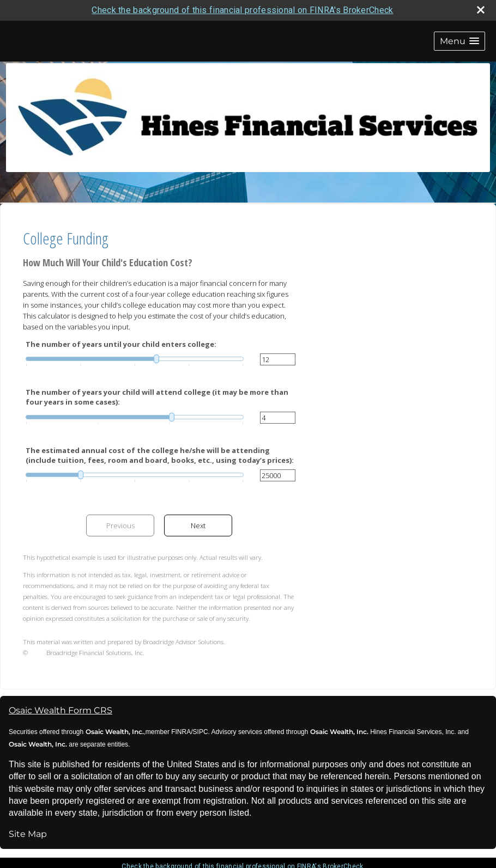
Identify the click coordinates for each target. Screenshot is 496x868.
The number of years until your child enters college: (121, 344)
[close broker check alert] (481, 10)
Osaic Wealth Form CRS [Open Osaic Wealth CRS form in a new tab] (61, 710)
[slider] (135, 359)
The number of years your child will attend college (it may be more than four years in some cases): (157, 397)
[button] (459, 41)
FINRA (180, 732)
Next (198, 525)
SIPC (201, 732)
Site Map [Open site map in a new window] (28, 834)
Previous (120, 525)
